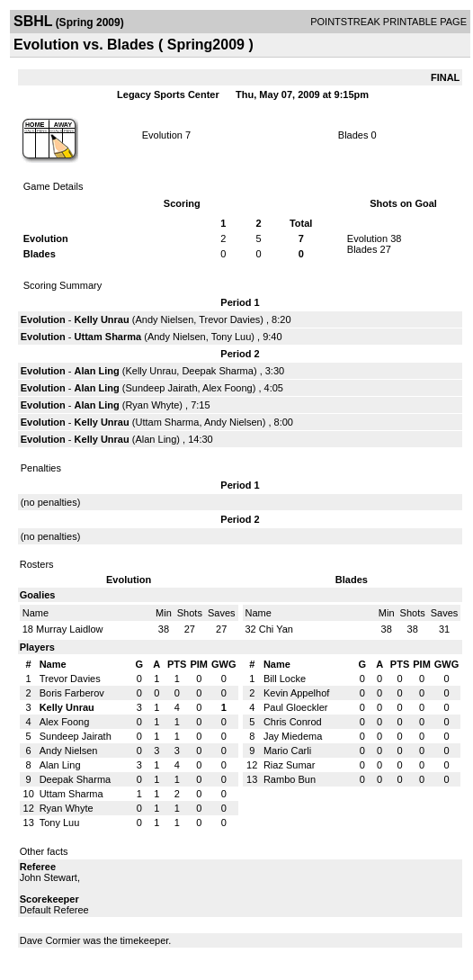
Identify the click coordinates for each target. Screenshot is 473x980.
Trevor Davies (229, 319)
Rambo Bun (290, 779)
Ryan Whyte (152, 405)
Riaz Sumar (289, 765)
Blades (353, 135)
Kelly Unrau (102, 319)
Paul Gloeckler (296, 707)
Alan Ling (97, 371)
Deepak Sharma (218, 371)
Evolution (162, 135)
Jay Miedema (293, 736)
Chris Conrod (293, 722)
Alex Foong (228, 388)
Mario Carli (287, 751)
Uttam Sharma (108, 337)
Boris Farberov (72, 693)
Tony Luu (232, 337)
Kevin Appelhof (296, 693)
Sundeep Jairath (161, 388)
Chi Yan (276, 629)
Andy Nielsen (164, 319)
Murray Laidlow (70, 629)
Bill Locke (285, 679)
